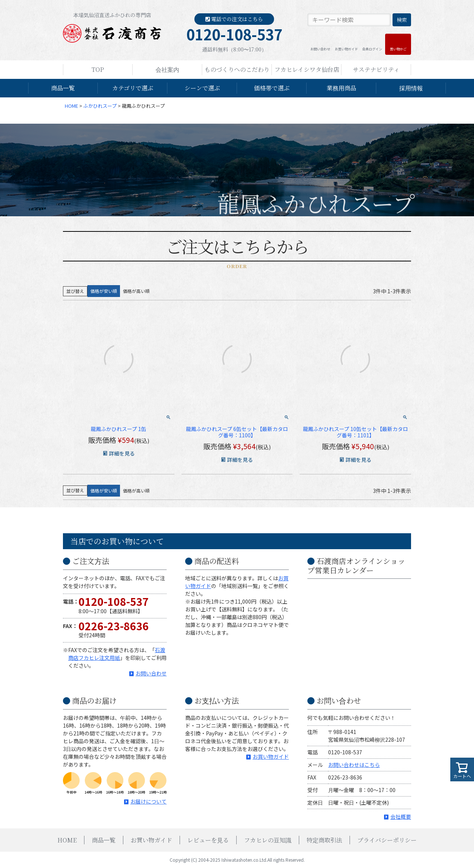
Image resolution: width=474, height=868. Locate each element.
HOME (71, 106)
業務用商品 (341, 88)
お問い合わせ (320, 49)
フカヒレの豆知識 (268, 840)
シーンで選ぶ (202, 88)
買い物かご (398, 49)
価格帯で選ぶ (272, 88)
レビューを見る (208, 840)
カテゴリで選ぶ (133, 88)
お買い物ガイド (346, 49)
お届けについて (148, 801)
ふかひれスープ (100, 106)
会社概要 (401, 817)
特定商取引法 (324, 840)
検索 (402, 20)
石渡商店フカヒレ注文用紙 (117, 654)
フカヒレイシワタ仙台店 (307, 69)
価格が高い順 (136, 291)
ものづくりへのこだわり (237, 69)
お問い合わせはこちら (354, 765)
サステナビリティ (376, 69)
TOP (98, 69)
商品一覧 (63, 88)
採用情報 (411, 88)
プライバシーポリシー (387, 840)
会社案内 (167, 69)
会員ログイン (372, 49)
